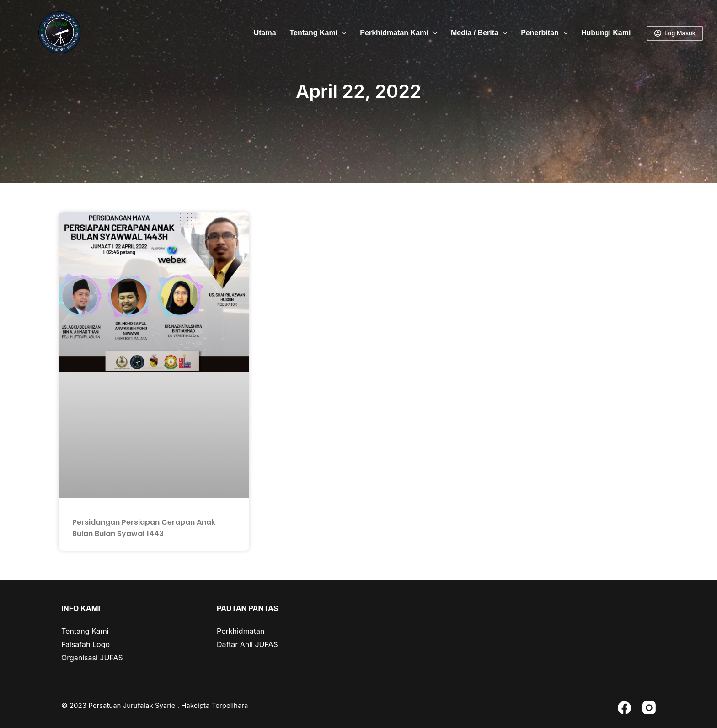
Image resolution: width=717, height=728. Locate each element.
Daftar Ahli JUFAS (247, 644)
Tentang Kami (320, 33)
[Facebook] (624, 708)
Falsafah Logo (86, 644)
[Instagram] (649, 708)
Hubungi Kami (606, 33)
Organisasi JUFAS (92, 658)
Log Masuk (675, 33)
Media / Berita (481, 33)
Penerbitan (546, 33)
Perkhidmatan (241, 631)
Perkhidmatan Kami (400, 33)
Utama (265, 33)
